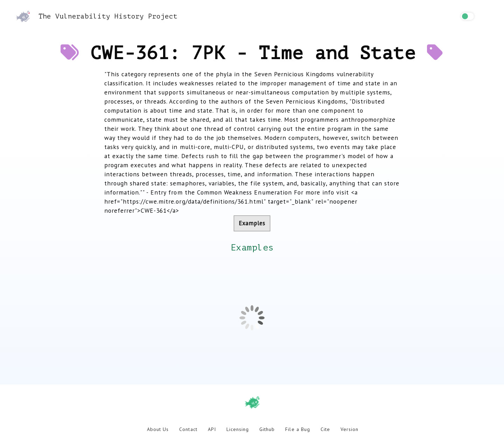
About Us (158, 429)
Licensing (238, 429)
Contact (188, 429)
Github (267, 429)
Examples (252, 223)
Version (349, 429)
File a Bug (297, 429)
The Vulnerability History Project (97, 16)
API (212, 429)
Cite (325, 429)
